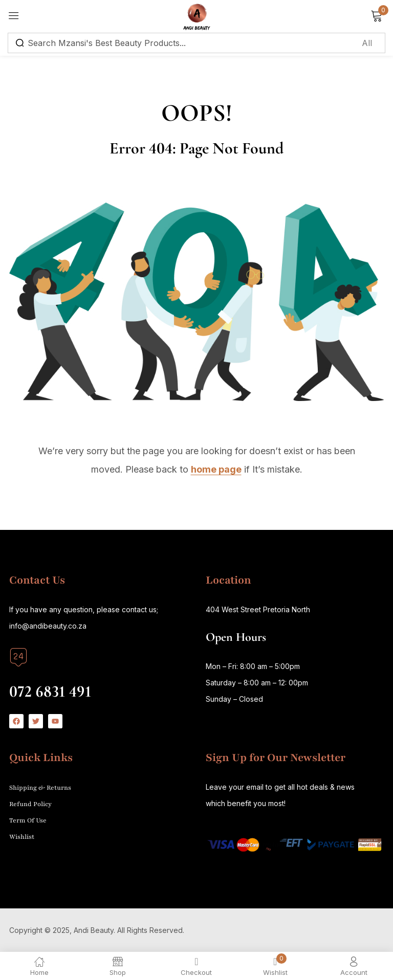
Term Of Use (28, 820)
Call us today (35, 674)
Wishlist (22, 837)
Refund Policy (30, 804)
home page (216, 469)
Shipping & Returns (40, 788)
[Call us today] (18, 657)
